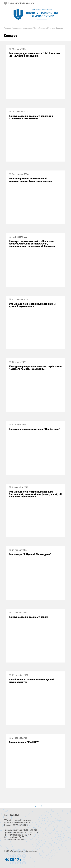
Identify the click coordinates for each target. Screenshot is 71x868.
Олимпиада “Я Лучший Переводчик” (30, 554)
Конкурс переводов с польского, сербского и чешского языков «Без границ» (35, 368)
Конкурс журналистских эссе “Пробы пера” (35, 429)
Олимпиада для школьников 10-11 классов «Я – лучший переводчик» (35, 55)
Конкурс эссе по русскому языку (28, 617)
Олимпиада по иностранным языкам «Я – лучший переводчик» (34, 305)
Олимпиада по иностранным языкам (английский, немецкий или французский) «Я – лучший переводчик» (35, 494)
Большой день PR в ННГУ (24, 742)
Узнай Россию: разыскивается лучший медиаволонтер (32, 681)
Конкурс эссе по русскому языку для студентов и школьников (31, 117)
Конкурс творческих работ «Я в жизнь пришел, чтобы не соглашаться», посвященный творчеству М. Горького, (32, 244)
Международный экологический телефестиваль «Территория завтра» (31, 180)
